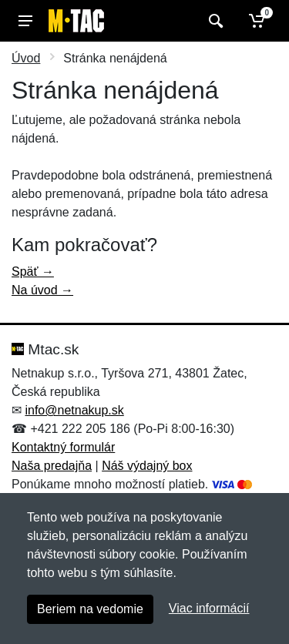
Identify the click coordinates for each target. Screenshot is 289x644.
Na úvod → (42, 290)
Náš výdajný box (147, 466)
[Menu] (25, 21)
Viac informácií (209, 608)
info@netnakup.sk (74, 410)
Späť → (33, 272)
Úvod (26, 58)
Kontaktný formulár (63, 447)
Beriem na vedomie (90, 609)
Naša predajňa (52, 466)
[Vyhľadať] (214, 21)
